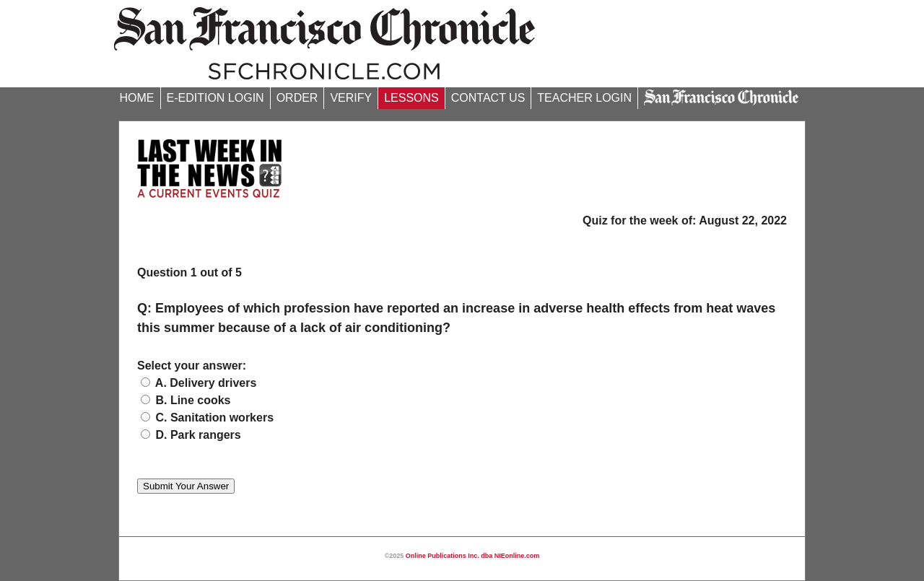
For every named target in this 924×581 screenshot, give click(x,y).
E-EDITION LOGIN (215, 98)
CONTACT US (488, 98)
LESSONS (411, 98)
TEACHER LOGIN (584, 98)
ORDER (297, 98)
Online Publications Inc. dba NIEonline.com (473, 556)
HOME (137, 98)
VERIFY (351, 98)
